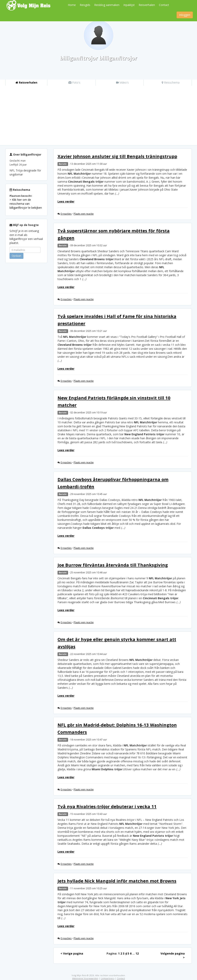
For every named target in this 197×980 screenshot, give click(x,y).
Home (72, 5)
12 (137, 953)
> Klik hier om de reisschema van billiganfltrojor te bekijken (26, 204)
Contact (164, 5)
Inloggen (185, 15)
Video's (122, 82)
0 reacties (66, 214)
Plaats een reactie (84, 214)
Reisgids (85, 5)
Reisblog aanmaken (107, 5)
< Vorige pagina (72, 953)
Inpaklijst (129, 5)
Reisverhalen (147, 5)
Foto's (74, 82)
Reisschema (171, 82)
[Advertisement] (98, 115)
